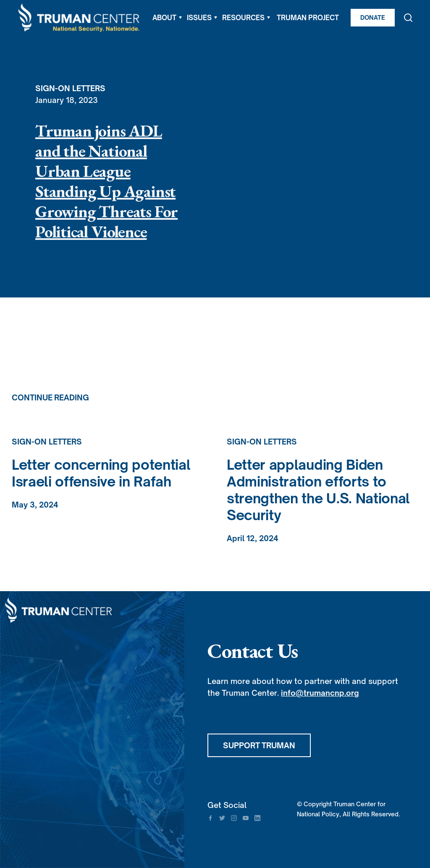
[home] (79, 18)
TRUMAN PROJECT (308, 18)
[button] (167, 18)
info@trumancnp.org (320, 693)
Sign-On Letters (70, 88)
